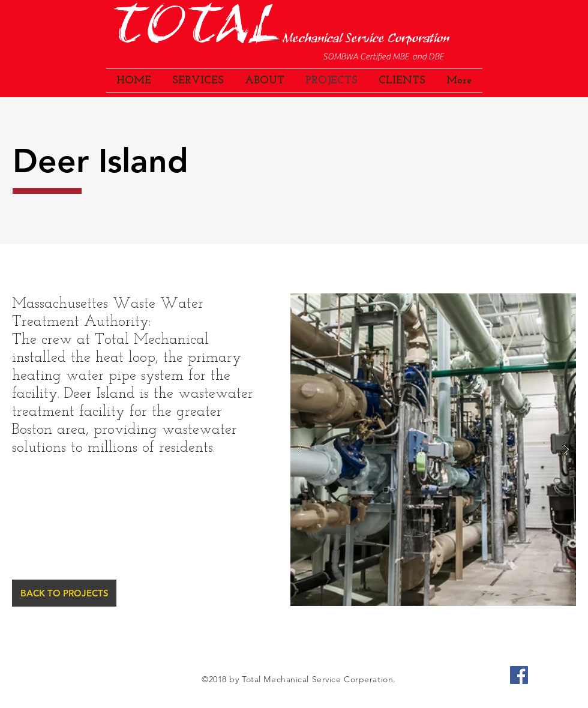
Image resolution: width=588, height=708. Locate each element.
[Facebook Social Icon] (519, 675)
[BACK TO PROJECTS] (64, 593)
